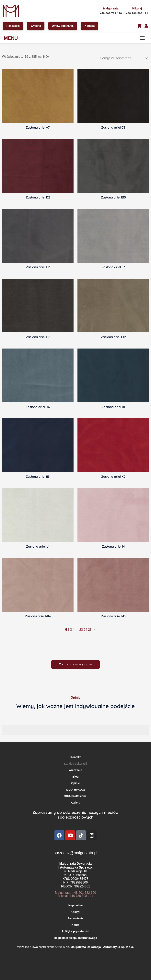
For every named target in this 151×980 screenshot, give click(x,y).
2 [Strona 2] (68, 630)
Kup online (75, 906)
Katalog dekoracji (76, 764)
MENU (11, 38)
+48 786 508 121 (137, 13)
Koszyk (75, 912)
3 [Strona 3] (71, 630)
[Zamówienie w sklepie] (123, 58)
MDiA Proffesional (75, 796)
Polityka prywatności (75, 932)
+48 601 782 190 (111, 13)
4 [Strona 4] (74, 630)
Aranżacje (75, 770)
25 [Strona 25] (90, 630)
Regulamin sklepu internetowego (75, 938)
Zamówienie (75, 919)
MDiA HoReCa (75, 790)
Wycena (36, 26)
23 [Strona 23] (81, 630)
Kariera (75, 803)
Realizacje (13, 26)
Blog (75, 777)
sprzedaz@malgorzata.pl (75, 853)
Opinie (75, 783)
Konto (75, 925)
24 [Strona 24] (86, 630)
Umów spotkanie (63, 26)
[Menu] (142, 38)
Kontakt (90, 26)
